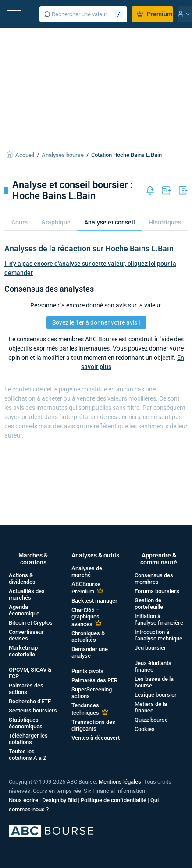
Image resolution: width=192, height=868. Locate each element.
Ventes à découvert (96, 738)
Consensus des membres (154, 579)
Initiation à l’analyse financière (159, 619)
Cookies (145, 729)
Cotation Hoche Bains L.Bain (126, 155)
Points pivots (87, 671)
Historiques (165, 222)
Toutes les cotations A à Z (28, 755)
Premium (155, 14)
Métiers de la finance (151, 707)
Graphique (56, 222)
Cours (20, 222)
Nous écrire (23, 800)
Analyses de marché (87, 571)
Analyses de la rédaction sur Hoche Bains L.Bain (89, 248)
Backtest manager (94, 601)
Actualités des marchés (27, 594)
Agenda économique (24, 610)
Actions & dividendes (22, 579)
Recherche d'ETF (30, 701)
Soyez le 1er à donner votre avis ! (96, 322)
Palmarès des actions (26, 689)
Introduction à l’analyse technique (158, 635)
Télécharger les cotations (28, 739)
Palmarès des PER (94, 680)
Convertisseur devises (26, 635)
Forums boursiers (157, 591)
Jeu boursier (150, 648)
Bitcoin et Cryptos (31, 623)
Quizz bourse (151, 720)
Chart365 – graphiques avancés (85, 617)
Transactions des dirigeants (93, 725)
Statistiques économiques (26, 723)
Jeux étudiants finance (153, 666)
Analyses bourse (63, 155)
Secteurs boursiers (33, 711)
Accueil (25, 155)
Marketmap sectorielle (23, 651)
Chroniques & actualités (88, 637)
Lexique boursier (156, 695)
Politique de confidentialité (114, 800)
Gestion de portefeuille (149, 604)
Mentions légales (120, 782)
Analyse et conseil (110, 222)
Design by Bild (59, 800)
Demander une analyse (90, 652)
